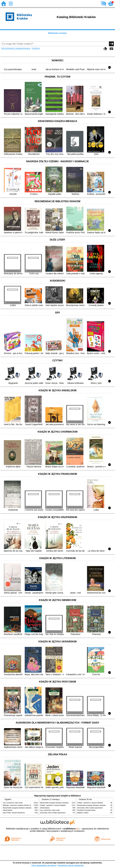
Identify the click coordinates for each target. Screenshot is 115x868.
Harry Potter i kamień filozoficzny (14, 813)
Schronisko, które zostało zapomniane (53, 813)
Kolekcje (36, 48)
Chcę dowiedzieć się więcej (44, 865)
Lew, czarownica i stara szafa (13, 803)
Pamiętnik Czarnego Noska (86, 810)
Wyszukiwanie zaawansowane (16, 48)
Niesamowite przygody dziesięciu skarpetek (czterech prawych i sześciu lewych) (30, 808)
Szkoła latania (8, 810)
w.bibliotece (71, 829)
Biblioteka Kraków (58, 33)
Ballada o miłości (83, 813)
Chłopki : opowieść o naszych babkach (53, 805)
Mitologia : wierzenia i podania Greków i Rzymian (19, 805)
